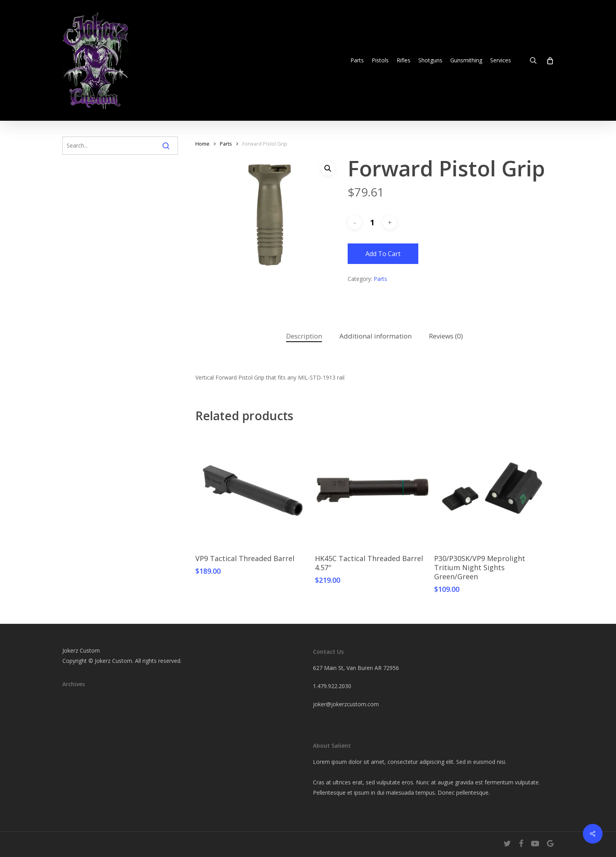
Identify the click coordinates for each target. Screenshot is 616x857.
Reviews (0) (446, 336)
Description (304, 336)
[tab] (304, 336)
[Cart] (550, 60)
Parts (226, 144)
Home (202, 144)
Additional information (375, 336)
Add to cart (383, 254)
